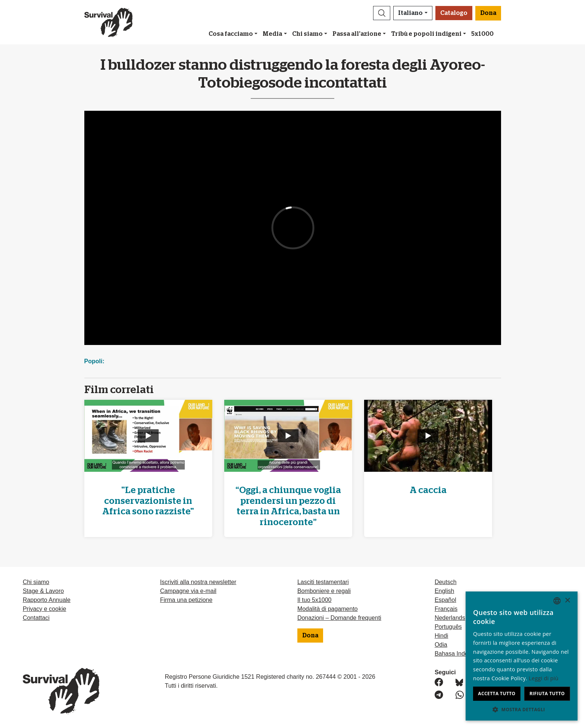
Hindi (441, 636)
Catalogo (454, 13)
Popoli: (94, 361)
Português (448, 627)
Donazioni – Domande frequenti (339, 618)
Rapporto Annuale (47, 600)
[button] (382, 13)
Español (445, 600)
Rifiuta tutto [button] (547, 694)
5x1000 (482, 34)
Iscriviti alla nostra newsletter (198, 582)
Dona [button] (488, 13)
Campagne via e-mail (188, 591)
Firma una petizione (186, 600)
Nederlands (450, 618)
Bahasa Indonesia (459, 654)
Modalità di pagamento (328, 609)
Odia (441, 645)
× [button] (567, 601)
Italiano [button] (410, 13)
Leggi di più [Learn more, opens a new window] (544, 678)
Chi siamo (307, 34)
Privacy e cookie (45, 609)
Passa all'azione (357, 34)
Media (272, 34)
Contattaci (36, 618)
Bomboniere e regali (324, 591)
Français (446, 609)
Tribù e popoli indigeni (426, 34)
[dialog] (522, 656)
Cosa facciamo (231, 34)
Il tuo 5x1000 (315, 600)
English (444, 591)
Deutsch (446, 582)
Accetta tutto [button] (497, 694)
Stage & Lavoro (43, 591)
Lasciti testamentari (323, 582)
